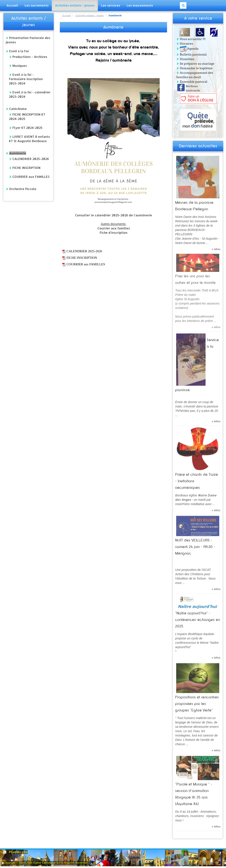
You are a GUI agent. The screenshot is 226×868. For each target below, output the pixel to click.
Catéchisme (18, 109)
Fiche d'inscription (114, 233)
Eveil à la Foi (19, 51)
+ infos (216, 247)
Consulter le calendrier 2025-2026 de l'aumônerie (114, 215)
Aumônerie (18, 153)
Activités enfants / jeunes (90, 15)
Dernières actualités (198, 146)
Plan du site (18, 852)
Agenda (189, 49)
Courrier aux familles (114, 228)
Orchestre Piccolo (23, 189)
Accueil (66, 15)
